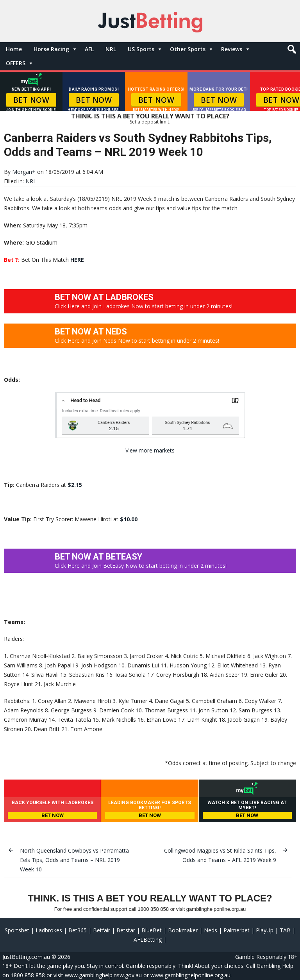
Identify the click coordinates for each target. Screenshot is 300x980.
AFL (89, 49)
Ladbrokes (49, 930)
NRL (111, 49)
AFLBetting (148, 940)
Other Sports (188, 49)
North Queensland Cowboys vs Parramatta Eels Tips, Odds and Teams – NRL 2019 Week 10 (74, 860)
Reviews (232, 49)
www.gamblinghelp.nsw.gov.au (103, 975)
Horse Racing (51, 49)
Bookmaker (183, 930)
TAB (285, 930)
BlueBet (152, 930)
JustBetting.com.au (26, 957)
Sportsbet (17, 930)
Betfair (102, 930)
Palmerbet (237, 930)
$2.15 (75, 485)
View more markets (150, 450)
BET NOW (31, 100)
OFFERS (16, 63)
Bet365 (78, 930)
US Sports (141, 49)
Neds (211, 930)
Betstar (126, 930)
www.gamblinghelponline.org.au (190, 975)
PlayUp (265, 930)
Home (14, 49)
